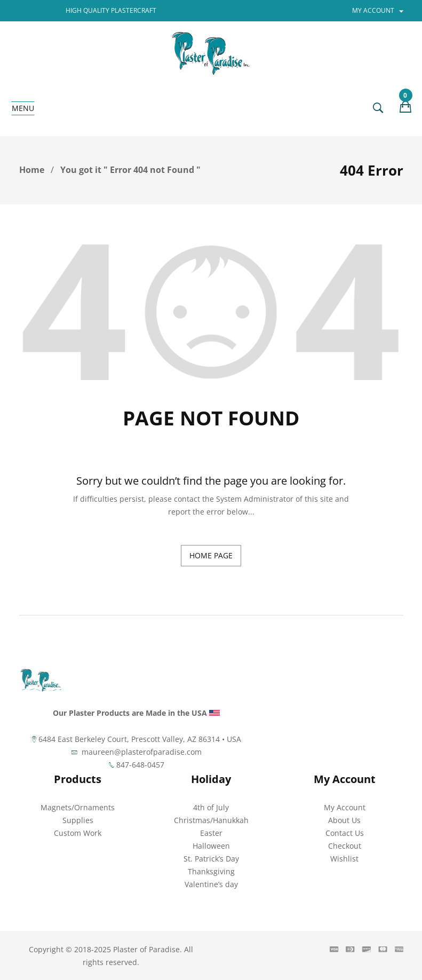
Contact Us (345, 833)
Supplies (78, 820)
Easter (211, 833)
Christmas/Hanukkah (211, 820)
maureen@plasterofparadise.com (142, 752)
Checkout (345, 846)
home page (211, 555)
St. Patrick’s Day (211, 859)
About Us (344, 820)
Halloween (211, 846)
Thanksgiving (211, 871)
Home (32, 170)
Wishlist (344, 859)
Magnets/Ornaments (78, 807)
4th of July (211, 807)
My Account (345, 807)
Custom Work (78, 833)
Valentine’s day (211, 884)
